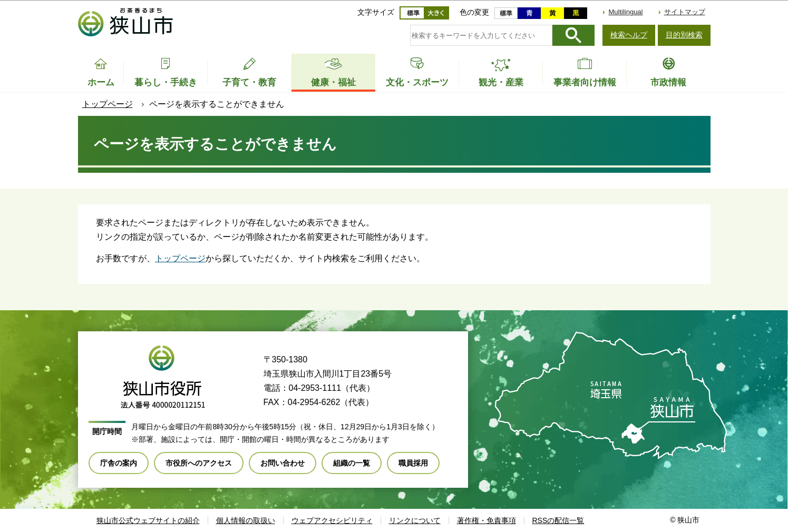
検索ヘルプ (629, 35)
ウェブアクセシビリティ (332, 520)
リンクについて (415, 520)
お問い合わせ (283, 463)
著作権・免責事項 (487, 520)
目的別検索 (684, 35)
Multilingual (625, 12)
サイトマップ (685, 12)
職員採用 (413, 463)
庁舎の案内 (119, 463)
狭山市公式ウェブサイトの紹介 (148, 520)
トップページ (108, 104)
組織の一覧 (352, 463)
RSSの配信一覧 (558, 520)
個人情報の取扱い (246, 520)
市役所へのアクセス (199, 463)
